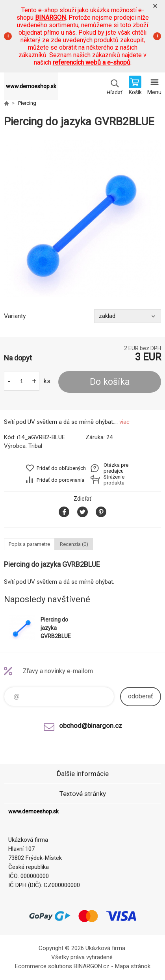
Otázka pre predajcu (116, 468)
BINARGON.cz (92, 966)
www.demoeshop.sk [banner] (31, 86)
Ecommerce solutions (44, 966)
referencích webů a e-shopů (92, 62)
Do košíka (110, 382)
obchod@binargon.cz (91, 726)
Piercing (27, 103)
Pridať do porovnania (60, 480)
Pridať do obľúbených (61, 468)
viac (124, 422)
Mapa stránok (133, 966)
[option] (82, 219)
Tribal (35, 446)
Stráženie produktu (114, 480)
